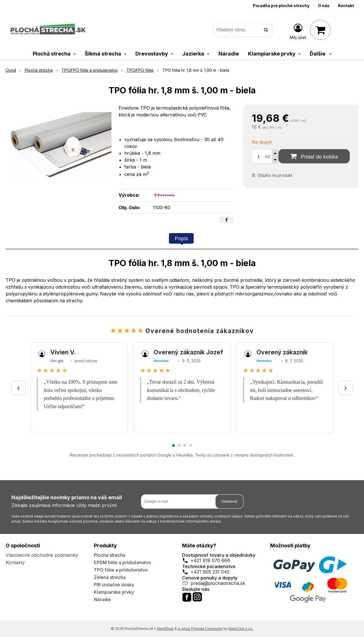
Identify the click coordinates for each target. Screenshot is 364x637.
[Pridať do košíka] (314, 156)
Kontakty (15, 562)
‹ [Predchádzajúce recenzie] (18, 388)
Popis (181, 238)
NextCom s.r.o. (241, 629)
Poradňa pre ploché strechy (281, 6)
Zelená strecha (110, 577)
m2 (268, 156)
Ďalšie (321, 54)
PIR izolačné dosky (114, 585)
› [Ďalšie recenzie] (346, 388)
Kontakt (346, 6)
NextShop (165, 629)
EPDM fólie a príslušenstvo (122, 562)
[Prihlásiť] (298, 31)
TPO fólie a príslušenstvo (121, 570)
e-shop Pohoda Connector (200, 629)
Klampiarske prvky (114, 592)
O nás (324, 6)
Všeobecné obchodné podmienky (42, 555)
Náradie (102, 599)
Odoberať (229, 501)
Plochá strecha (110, 555)
